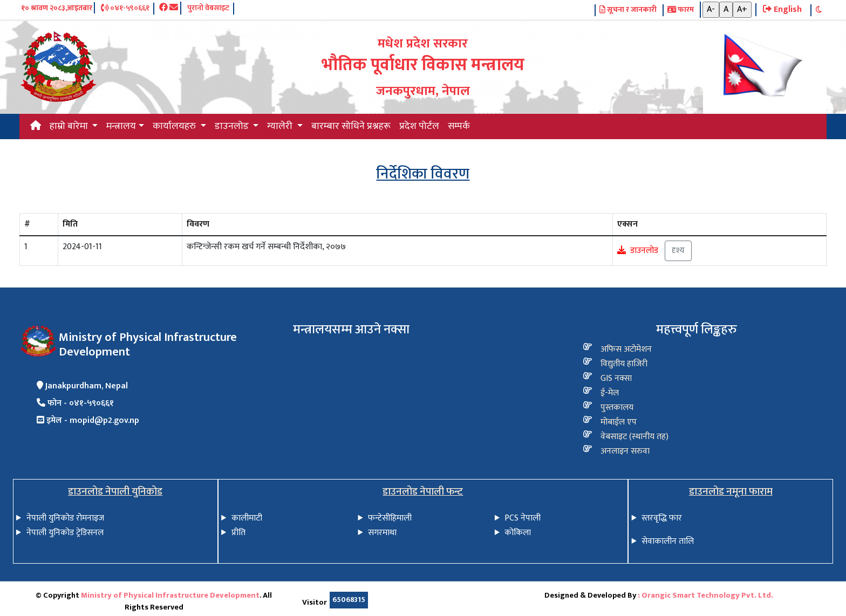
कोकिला (518, 533)
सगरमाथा (382, 533)
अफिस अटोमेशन (626, 349)
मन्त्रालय (121, 126)
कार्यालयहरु (175, 126)
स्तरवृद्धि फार (662, 518)
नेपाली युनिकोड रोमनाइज (65, 518)
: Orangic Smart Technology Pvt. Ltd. (705, 596)
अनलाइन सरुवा (625, 451)
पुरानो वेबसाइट (208, 9)
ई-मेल (610, 393)
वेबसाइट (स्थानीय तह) (634, 437)
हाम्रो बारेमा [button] (70, 126)
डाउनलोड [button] (233, 126)
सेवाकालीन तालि (668, 541)
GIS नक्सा (616, 378)
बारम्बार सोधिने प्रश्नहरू (351, 126)
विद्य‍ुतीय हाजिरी (624, 364)
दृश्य (678, 251)
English (782, 10)
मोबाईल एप (619, 422)
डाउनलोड (644, 251)
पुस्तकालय (617, 408)
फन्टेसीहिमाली (390, 518)
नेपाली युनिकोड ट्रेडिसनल (65, 533)
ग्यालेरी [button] (281, 126)
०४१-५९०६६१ (125, 9)
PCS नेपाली (523, 518)
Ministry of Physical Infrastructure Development (170, 596)
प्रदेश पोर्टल (419, 126)
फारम (681, 10)
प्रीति (238, 533)
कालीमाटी (247, 518)
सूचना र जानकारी (628, 10)
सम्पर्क (459, 126)
